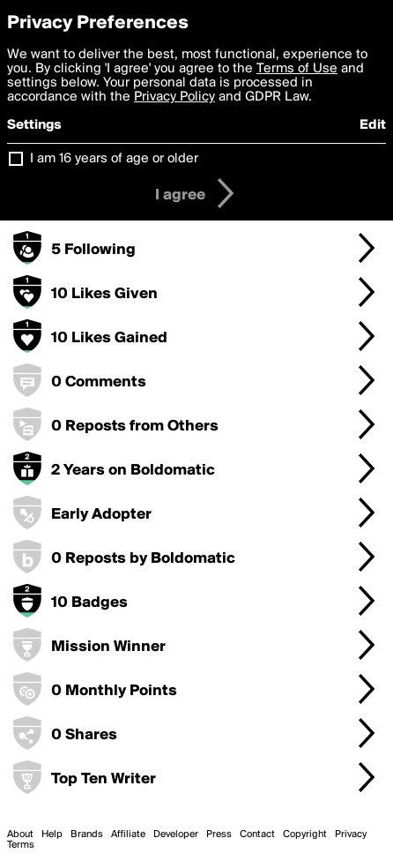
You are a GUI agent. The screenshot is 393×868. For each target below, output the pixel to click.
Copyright (305, 834)
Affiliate (128, 834)
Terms (21, 845)
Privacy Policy (174, 97)
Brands (87, 834)
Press (219, 834)
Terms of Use (297, 69)
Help (52, 834)
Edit (373, 125)
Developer (176, 834)
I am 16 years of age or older (114, 159)
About (20, 834)
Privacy (351, 834)
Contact (257, 834)
